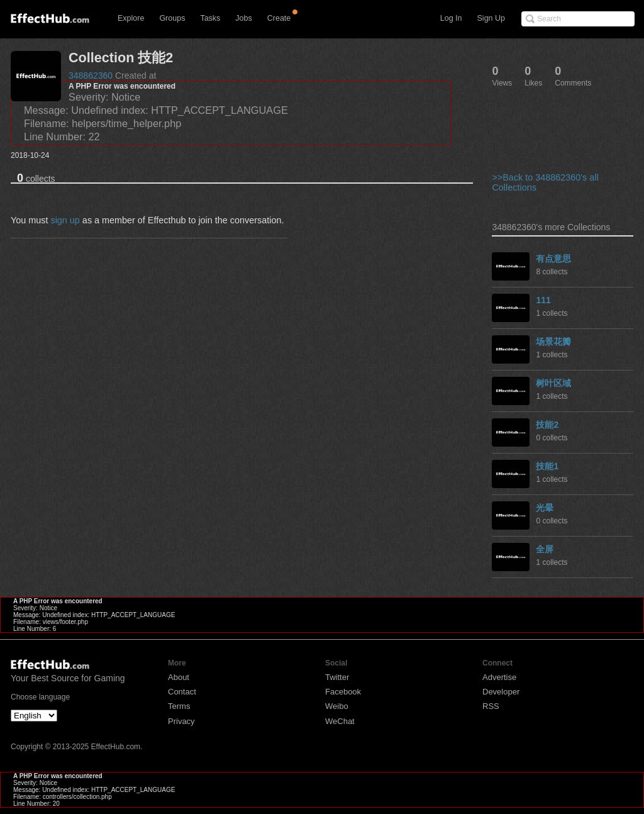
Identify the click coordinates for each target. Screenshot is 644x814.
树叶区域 (553, 383)
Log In (451, 18)
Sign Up (491, 18)
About (179, 677)
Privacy (181, 721)
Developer (501, 692)
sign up (65, 220)
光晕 (545, 508)
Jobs (243, 18)
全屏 (545, 549)
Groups (172, 18)
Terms (179, 706)
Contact (182, 692)
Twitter (337, 677)
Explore (131, 18)
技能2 (547, 425)
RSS (491, 706)
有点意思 (553, 259)
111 (543, 300)
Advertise (499, 677)
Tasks (210, 18)
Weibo (337, 706)
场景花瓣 (553, 342)
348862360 (91, 75)
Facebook (343, 692)
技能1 (547, 466)
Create (279, 18)
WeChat (340, 721)
